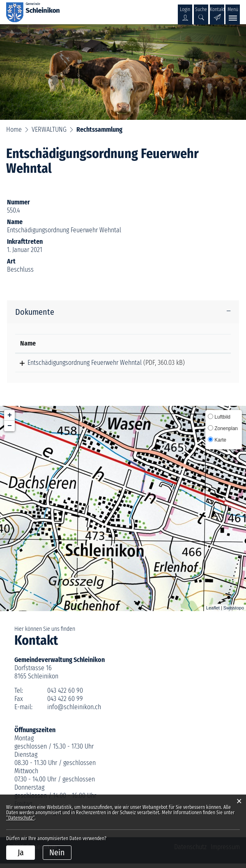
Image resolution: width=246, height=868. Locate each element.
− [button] (10, 431)
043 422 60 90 (65, 695)
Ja (21, 852)
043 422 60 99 (65, 703)
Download (210, 365)
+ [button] (10, 420)
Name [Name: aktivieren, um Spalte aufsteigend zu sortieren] (28, 343)
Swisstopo (234, 612)
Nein (57, 852)
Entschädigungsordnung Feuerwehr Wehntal (77, 363)
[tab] (123, 312)
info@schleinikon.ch (74, 711)
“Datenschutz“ (20, 818)
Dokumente (35, 312)
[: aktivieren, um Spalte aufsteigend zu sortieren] (210, 344)
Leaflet (213, 612)
